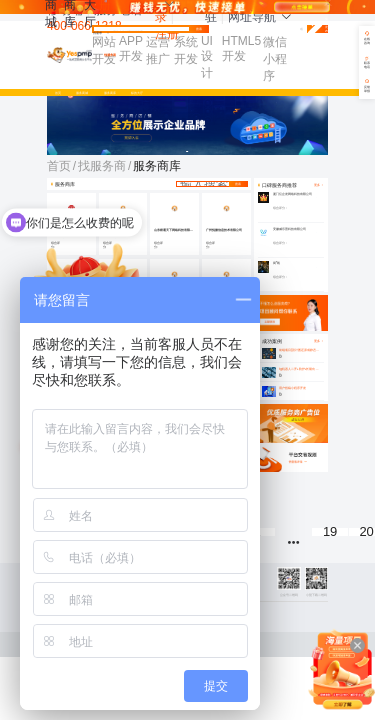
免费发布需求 (317, 29)
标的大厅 (137, 93)
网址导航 (260, 17)
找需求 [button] (101, 33)
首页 (58, 93)
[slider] (179, 246)
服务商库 (110, 93)
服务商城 (82, 93)
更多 (319, 341)
